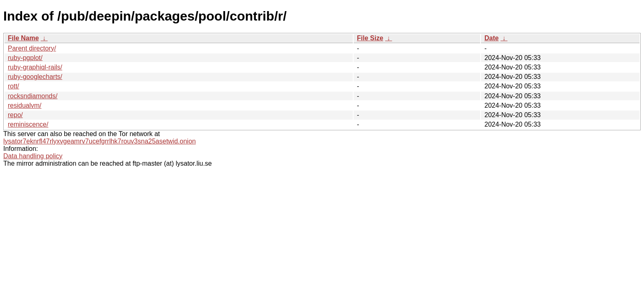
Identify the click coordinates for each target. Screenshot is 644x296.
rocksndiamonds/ (33, 96)
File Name (23, 38)
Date (491, 38)
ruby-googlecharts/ (35, 77)
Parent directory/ (32, 48)
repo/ (15, 115)
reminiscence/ (28, 124)
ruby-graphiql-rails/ (35, 67)
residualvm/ (25, 105)
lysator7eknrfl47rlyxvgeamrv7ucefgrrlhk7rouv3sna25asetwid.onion (100, 141)
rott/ (14, 86)
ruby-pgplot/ (25, 58)
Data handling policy (33, 156)
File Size (370, 38)
